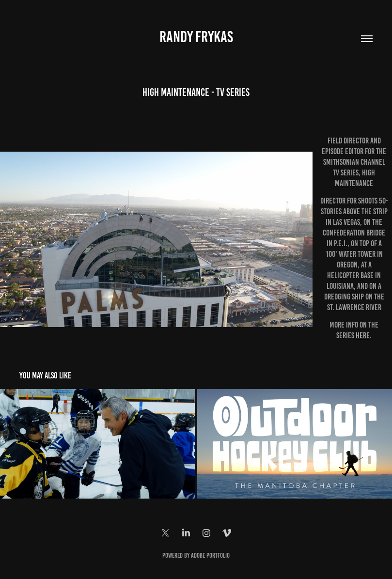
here (363, 335)
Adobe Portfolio (210, 556)
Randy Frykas (196, 37)
